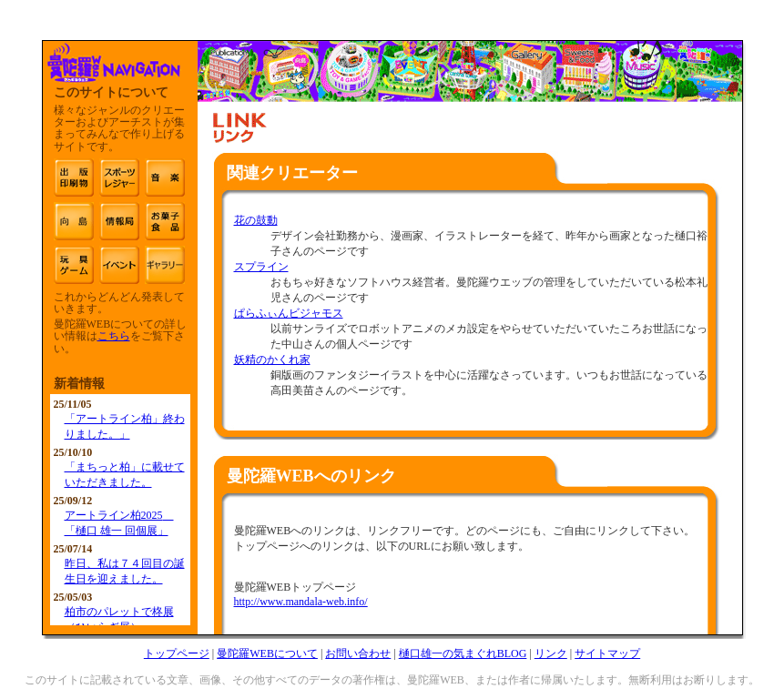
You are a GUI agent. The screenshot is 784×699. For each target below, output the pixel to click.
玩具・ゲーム (74, 265)
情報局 (119, 221)
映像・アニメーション (74, 221)
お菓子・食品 (165, 221)
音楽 (165, 177)
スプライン (261, 267)
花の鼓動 (256, 220)
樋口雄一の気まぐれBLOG (463, 653)
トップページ (177, 653)
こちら (114, 336)
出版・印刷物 (74, 177)
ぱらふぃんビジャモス (289, 313)
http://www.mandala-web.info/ (301, 602)
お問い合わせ (358, 653)
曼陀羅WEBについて (267, 653)
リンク (551, 653)
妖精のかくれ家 (272, 360)
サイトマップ (607, 653)
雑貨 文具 (165, 265)
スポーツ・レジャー (119, 177)
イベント (119, 265)
